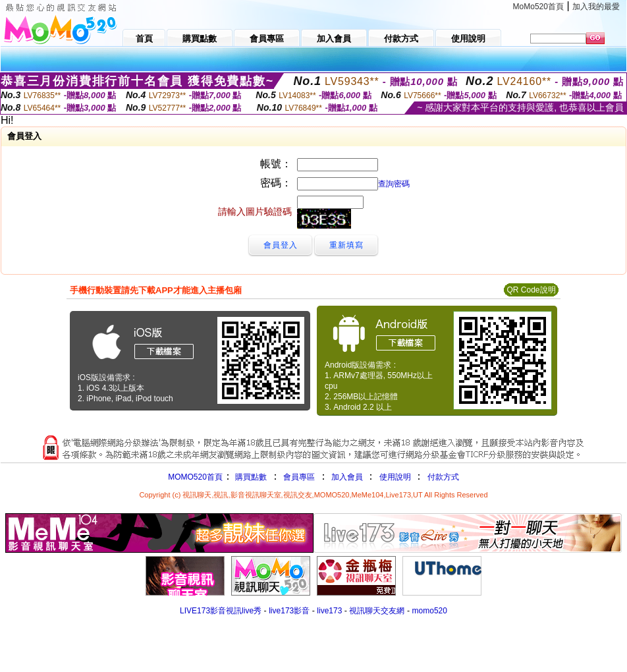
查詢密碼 (394, 184)
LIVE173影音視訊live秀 (221, 611)
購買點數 (250, 477)
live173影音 (289, 611)
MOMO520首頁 (195, 477)
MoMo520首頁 (538, 7)
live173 (329, 611)
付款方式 (443, 477)
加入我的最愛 (596, 7)
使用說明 (395, 477)
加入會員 (347, 477)
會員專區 (299, 477)
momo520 (430, 611)
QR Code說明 (531, 290)
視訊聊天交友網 (377, 611)
